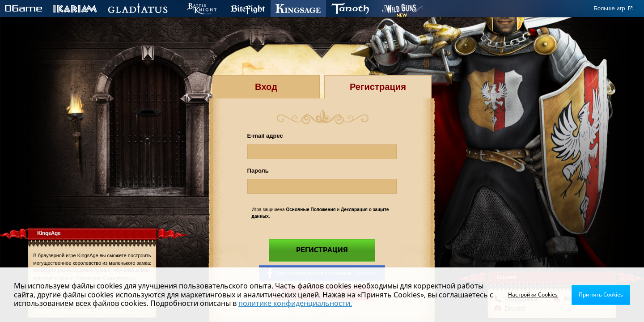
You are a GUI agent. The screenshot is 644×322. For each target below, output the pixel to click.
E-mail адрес (265, 136)
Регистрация (322, 250)
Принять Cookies (601, 294)
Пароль (258, 171)
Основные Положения (311, 210)
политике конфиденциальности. (295, 303)
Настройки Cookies (533, 294)
